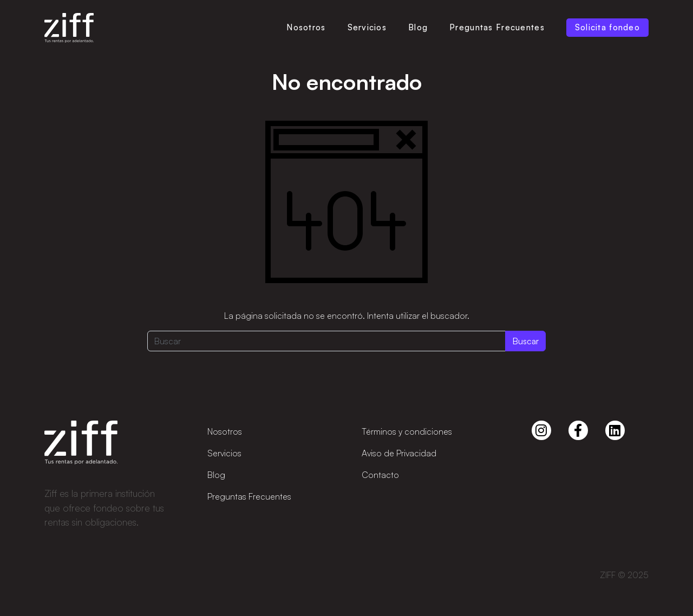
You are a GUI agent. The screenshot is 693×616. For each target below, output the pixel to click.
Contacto (380, 475)
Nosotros (306, 27)
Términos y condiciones (407, 431)
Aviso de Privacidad (399, 453)
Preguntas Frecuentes (497, 27)
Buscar (525, 341)
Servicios (367, 27)
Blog (418, 27)
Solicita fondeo (607, 27)
